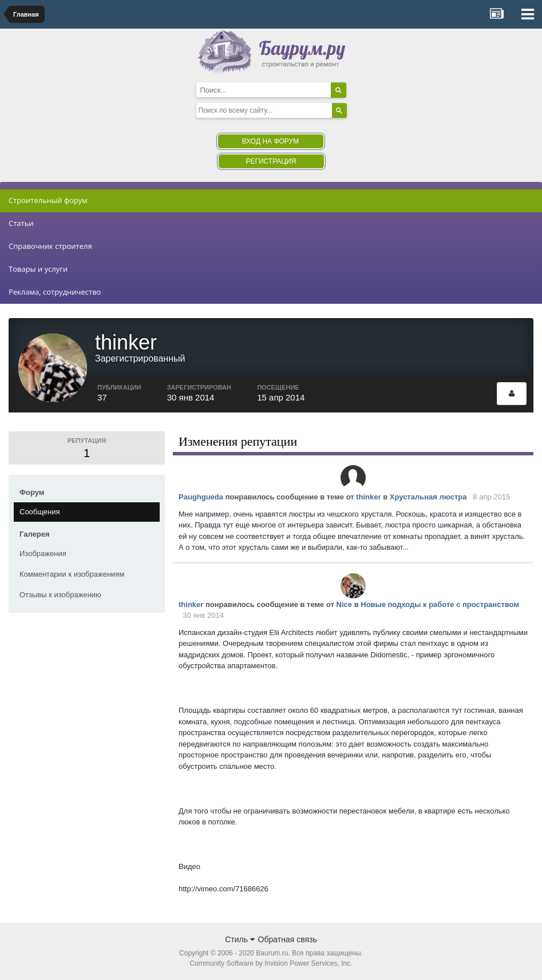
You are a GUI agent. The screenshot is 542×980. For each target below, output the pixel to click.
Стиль (240, 939)
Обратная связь (288, 939)
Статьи (21, 223)
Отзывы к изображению (60, 595)
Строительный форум (48, 200)
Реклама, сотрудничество (55, 292)
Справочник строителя (50, 246)
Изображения (43, 554)
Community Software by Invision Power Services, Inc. (271, 963)
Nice (344, 604)
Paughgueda (201, 497)
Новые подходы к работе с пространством (440, 604)
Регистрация (271, 161)
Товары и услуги (38, 269)
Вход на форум (270, 141)
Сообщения (40, 512)
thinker (368, 497)
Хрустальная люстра (428, 497)
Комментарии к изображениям (72, 574)
